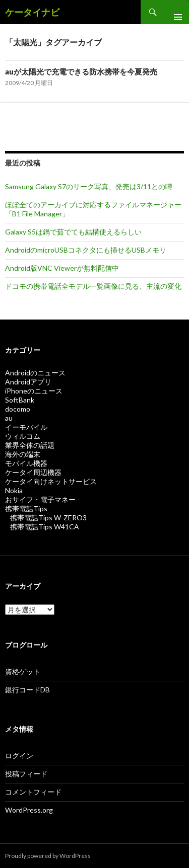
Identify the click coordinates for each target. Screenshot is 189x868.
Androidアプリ (28, 382)
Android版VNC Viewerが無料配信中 (62, 268)
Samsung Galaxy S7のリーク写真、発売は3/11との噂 (89, 186)
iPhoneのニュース (34, 391)
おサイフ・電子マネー (40, 499)
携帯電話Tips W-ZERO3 (48, 518)
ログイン (19, 756)
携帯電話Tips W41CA (45, 527)
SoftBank (20, 400)
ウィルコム (23, 436)
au (9, 418)
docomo (18, 409)
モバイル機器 (26, 463)
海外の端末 (23, 454)
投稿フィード (26, 774)
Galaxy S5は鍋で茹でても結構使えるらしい (73, 232)
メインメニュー (174, 12)
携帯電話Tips (26, 508)
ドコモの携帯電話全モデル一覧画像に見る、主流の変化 (93, 286)
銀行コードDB (27, 690)
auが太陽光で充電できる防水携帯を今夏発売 (81, 71)
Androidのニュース (35, 373)
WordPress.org (29, 810)
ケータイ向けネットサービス (51, 481)
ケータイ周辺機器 (33, 472)
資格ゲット (23, 672)
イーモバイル (26, 427)
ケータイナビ (32, 12)
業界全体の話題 (30, 445)
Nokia (14, 490)
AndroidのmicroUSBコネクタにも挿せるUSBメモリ (86, 250)
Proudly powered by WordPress (48, 856)
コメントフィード (33, 792)
